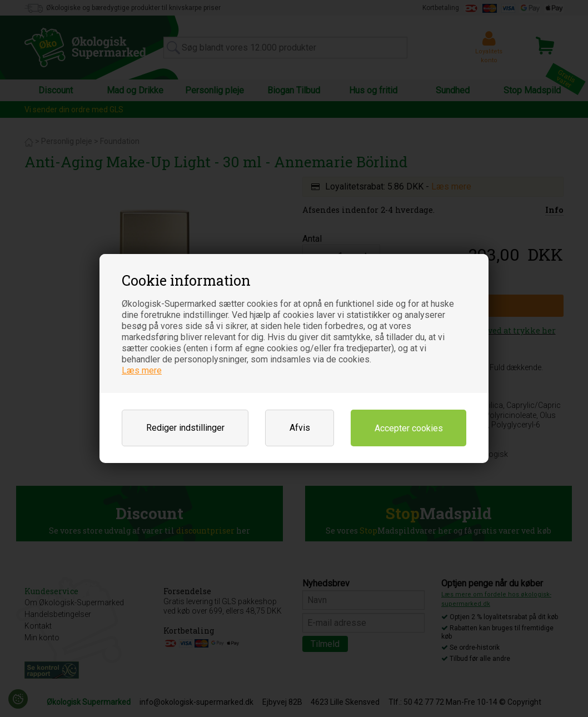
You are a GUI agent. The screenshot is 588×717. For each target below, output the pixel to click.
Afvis (300, 428)
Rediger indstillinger (185, 428)
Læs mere (142, 370)
